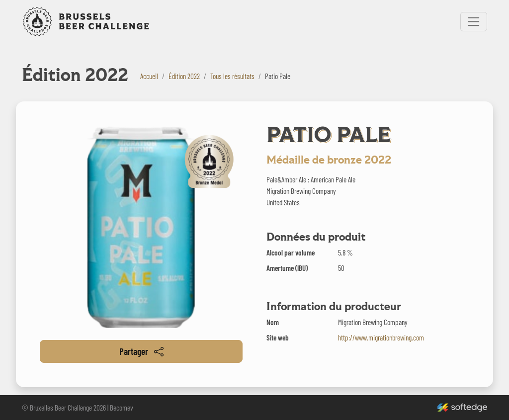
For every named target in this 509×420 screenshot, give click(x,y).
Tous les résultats (232, 76)
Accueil (149, 76)
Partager (141, 351)
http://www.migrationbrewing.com (381, 337)
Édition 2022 (184, 76)
